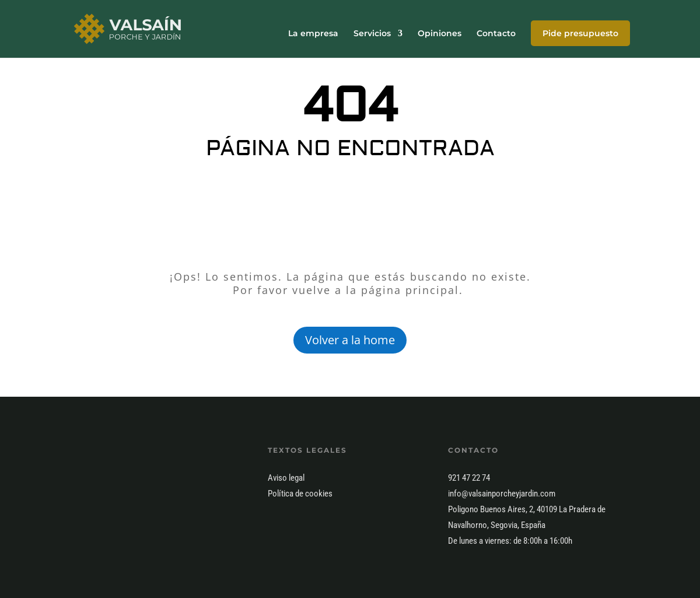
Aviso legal (286, 478)
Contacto (496, 34)
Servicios (372, 34)
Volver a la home (350, 340)
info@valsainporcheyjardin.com (502, 494)
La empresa (313, 34)
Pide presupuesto (580, 33)
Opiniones (440, 34)
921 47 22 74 (469, 478)
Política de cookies (300, 494)
